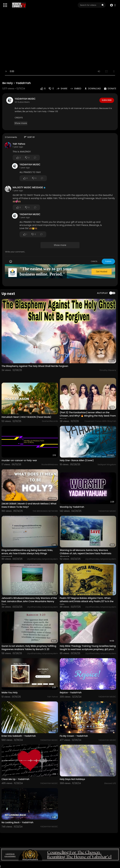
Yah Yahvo (19, 144)
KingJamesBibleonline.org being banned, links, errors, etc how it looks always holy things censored (27, 553)
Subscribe (107, 100)
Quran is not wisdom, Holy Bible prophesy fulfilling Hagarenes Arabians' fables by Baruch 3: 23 (29, 648)
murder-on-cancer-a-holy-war (19, 460)
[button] (113, 5)
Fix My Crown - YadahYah (74, 736)
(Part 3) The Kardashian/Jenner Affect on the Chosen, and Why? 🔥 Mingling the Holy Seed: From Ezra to (88, 416)
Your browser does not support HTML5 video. (60, 46)
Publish (108, 261)
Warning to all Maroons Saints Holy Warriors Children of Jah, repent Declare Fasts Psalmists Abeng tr (86, 553)
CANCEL (94, 261)
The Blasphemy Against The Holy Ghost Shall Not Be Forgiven (35, 366)
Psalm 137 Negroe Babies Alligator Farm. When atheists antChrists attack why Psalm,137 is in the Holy (87, 601)
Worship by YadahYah (72, 507)
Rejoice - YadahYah (71, 693)
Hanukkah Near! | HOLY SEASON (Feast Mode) (26, 417)
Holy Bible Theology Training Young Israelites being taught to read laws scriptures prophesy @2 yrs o (88, 648)
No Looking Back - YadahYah (17, 822)
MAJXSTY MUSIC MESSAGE (28, 187)
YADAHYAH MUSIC (25, 99)
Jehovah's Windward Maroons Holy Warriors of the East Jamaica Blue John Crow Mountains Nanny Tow (29, 601)
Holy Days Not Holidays (72, 779)
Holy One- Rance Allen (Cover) (77, 460)
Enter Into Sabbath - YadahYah (19, 736)
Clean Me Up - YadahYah (15, 779)
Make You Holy (10, 693)
